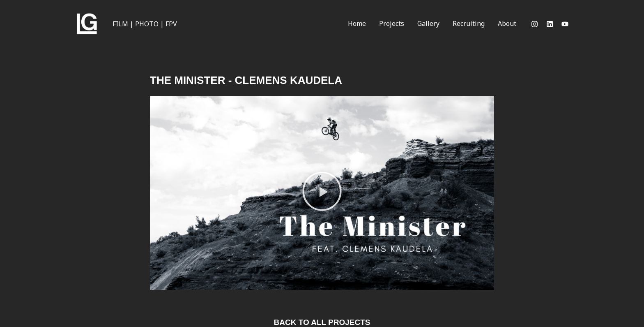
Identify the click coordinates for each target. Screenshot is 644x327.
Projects (392, 23)
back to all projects (322, 322)
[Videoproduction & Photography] (87, 23)
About (507, 23)
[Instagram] (535, 24)
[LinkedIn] (550, 24)
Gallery (428, 23)
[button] (322, 193)
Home (357, 23)
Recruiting (469, 23)
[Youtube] (565, 24)
